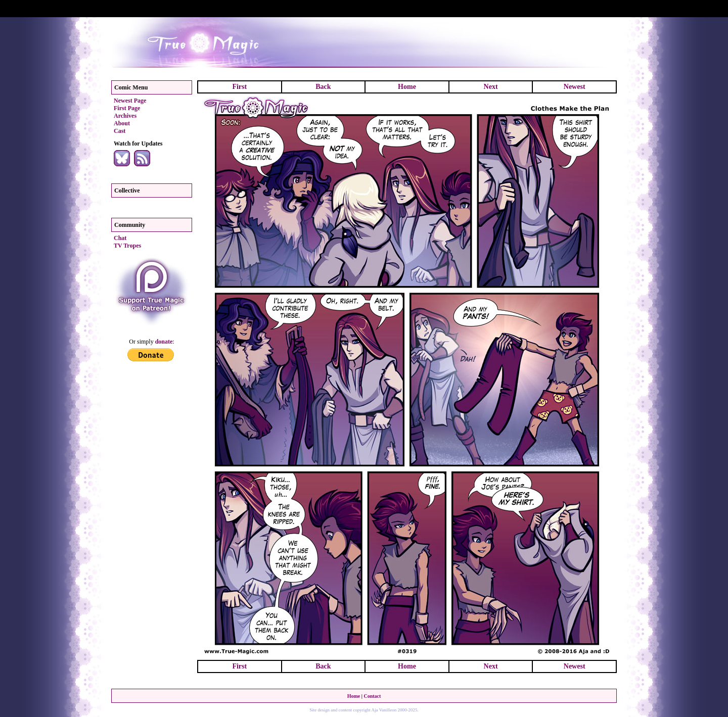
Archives (125, 116)
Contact (372, 696)
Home (407, 87)
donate (164, 342)
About (122, 123)
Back (323, 87)
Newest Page (130, 101)
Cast (120, 131)
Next (491, 87)
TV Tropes (127, 246)
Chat (120, 238)
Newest (575, 87)
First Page (127, 108)
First (239, 87)
